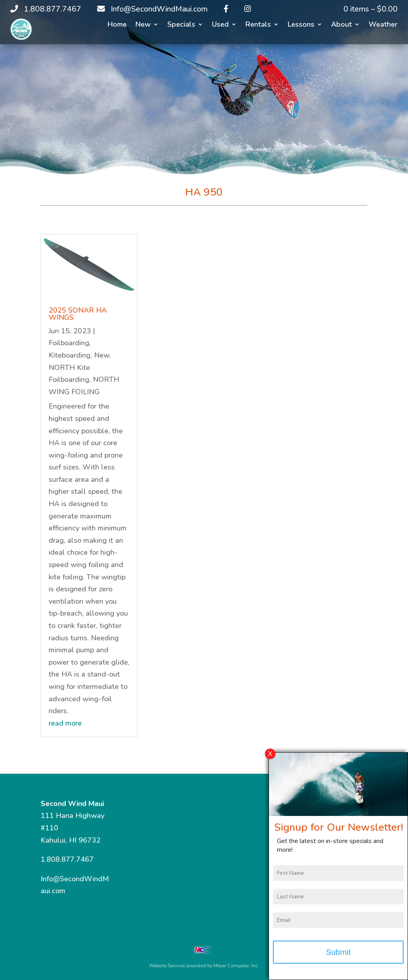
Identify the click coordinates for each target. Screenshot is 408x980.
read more (65, 723)
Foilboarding (69, 343)
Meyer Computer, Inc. (236, 966)
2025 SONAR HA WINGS (78, 314)
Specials (181, 25)
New (143, 25)
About (341, 25)
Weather (383, 25)
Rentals (258, 25)
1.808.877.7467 (67, 859)
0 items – (371, 9)
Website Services (167, 966)
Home (117, 25)
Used (220, 25)
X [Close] (270, 759)
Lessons (301, 25)
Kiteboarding (70, 355)
